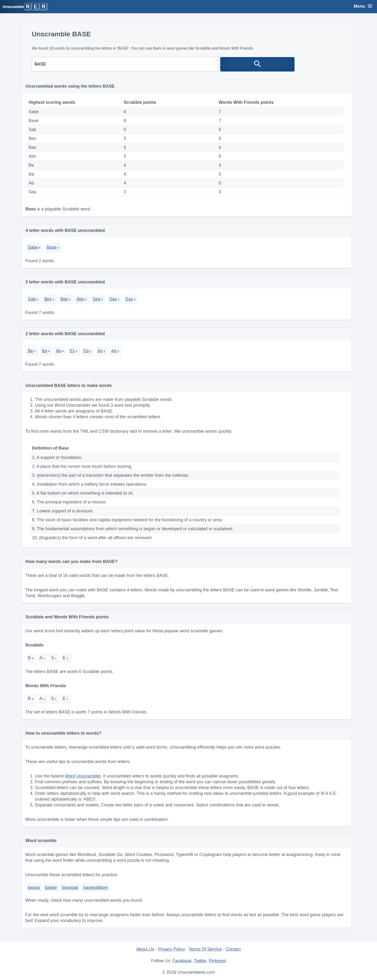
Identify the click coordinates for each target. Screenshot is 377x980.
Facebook (182, 961)
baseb (51, 888)
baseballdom (96, 888)
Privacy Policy (171, 949)
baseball (70, 888)
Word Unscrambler (83, 776)
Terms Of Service (205, 949)
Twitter (200, 961)
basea (34, 888)
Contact (233, 949)
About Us (145, 949)
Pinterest (217, 961)
